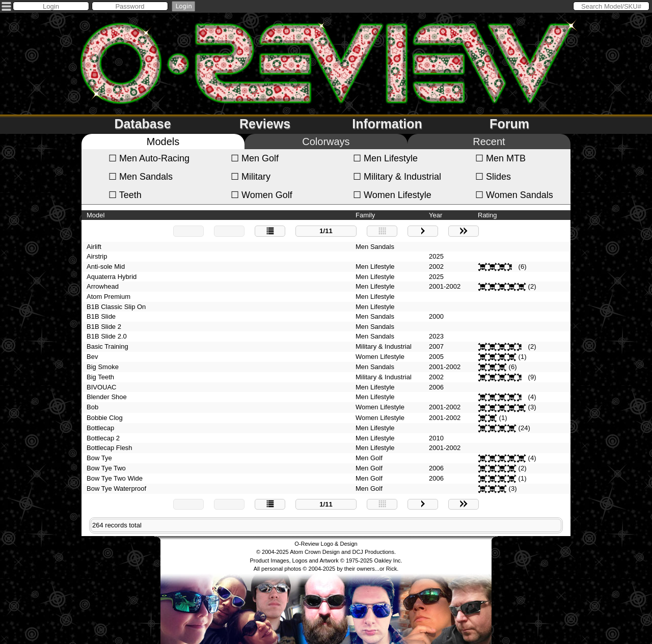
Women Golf (262, 195)
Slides (493, 177)
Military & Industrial (397, 177)
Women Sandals (514, 195)
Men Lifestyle (385, 158)
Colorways (326, 142)
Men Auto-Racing (149, 158)
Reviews (265, 124)
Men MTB (500, 158)
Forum (509, 124)
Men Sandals (141, 177)
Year (436, 215)
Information (387, 124)
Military (251, 177)
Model (96, 215)
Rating (487, 215)
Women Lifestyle (392, 195)
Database (142, 124)
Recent (489, 142)
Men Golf (255, 158)
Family (365, 215)
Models (163, 142)
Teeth (125, 195)
